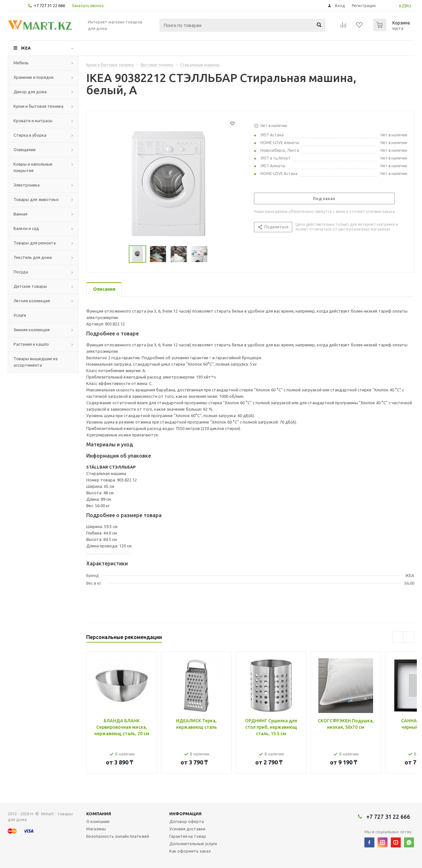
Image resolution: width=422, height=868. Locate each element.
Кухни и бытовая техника (38, 106)
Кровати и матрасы (33, 121)
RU (408, 6)
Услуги (20, 315)
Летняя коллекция (32, 301)
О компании (98, 821)
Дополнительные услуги (193, 844)
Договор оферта (187, 821)
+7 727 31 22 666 (49, 5)
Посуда (21, 272)
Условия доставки (187, 829)
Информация (185, 814)
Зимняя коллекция (32, 330)
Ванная (20, 214)
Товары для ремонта (35, 243)
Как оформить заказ (190, 851)
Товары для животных (36, 199)
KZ (402, 6)
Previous (398, 637)
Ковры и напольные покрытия (33, 167)
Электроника (27, 185)
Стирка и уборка (30, 135)
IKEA (26, 48)
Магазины (96, 829)
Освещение (25, 150)
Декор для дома (30, 92)
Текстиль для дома (33, 257)
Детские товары (30, 286)
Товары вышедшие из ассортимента (36, 362)
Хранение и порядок (34, 77)
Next (409, 637)
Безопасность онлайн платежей (118, 836)
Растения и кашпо (31, 344)
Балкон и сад (26, 228)
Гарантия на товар (188, 836)
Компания (99, 814)
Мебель (21, 63)
